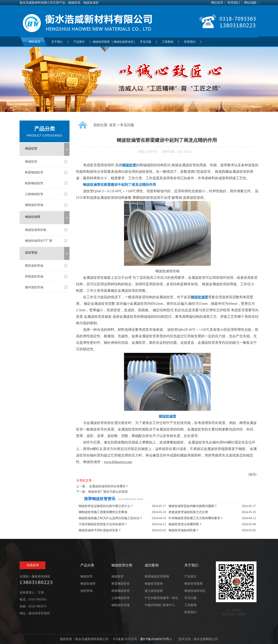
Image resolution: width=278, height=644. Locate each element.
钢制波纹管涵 (34, 205)
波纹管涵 (31, 253)
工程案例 (168, 42)
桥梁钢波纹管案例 (157, 576)
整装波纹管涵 (34, 266)
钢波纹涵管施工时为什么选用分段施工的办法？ (111, 518)
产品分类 (87, 565)
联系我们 (234, 3)
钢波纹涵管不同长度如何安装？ (100, 530)
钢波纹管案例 (154, 584)
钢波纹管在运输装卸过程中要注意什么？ (106, 506)
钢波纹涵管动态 (123, 42)
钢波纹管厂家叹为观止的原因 (108, 492)
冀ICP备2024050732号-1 (156, 639)
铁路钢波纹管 (34, 183)
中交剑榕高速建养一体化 (161, 598)
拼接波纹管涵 (34, 276)
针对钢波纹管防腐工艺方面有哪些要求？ (196, 518)
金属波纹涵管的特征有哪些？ (109, 486)
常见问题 (146, 42)
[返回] (252, 474)
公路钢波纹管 (34, 194)
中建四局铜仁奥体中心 (160, 605)
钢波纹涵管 (33, 217)
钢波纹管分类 (122, 565)
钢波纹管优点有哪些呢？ (185, 524)
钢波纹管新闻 (101, 42)
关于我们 (57, 42)
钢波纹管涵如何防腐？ (184, 530)
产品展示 (79, 42)
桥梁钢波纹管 (34, 172)
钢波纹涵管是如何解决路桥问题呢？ (193, 506)
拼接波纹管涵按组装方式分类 (188, 512)
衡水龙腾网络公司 (206, 639)
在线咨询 (33, 565)
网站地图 (250, 3)
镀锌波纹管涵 (34, 287)
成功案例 (152, 565)
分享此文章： (86, 480)
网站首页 (217, 3)
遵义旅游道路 (154, 591)
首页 (113, 125)
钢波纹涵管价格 (36, 230)
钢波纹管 (31, 149)
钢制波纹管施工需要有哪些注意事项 (103, 512)
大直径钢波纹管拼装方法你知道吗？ (103, 524)
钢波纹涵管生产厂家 (39, 241)
